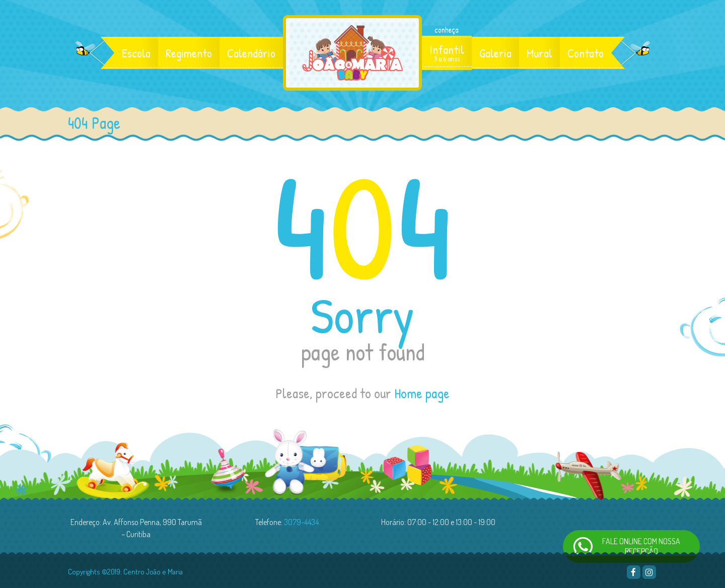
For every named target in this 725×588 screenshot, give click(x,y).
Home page (422, 393)
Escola (136, 53)
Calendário (251, 53)
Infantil (447, 53)
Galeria (495, 53)
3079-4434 (301, 522)
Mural (539, 53)
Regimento (189, 53)
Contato (586, 53)
